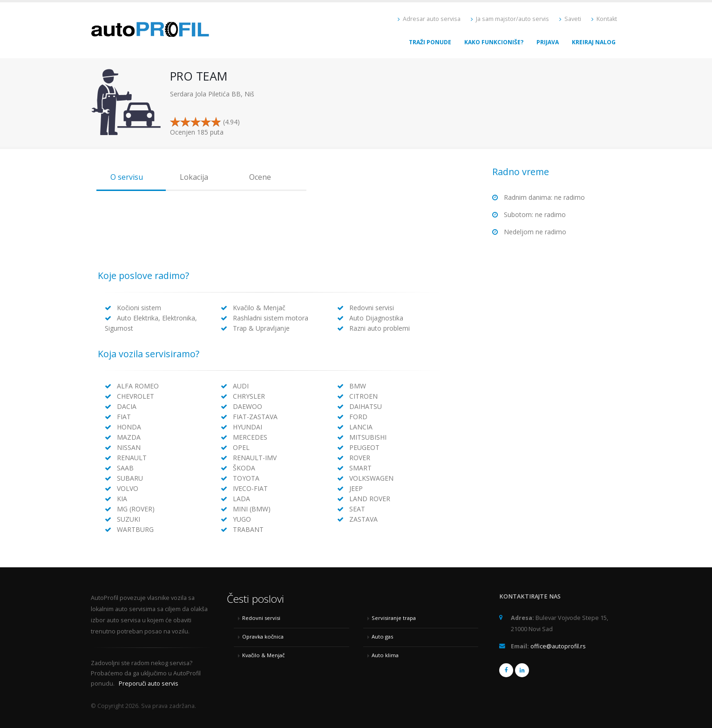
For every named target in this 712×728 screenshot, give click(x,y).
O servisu (127, 177)
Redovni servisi (261, 618)
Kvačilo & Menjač (263, 655)
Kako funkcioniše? (494, 42)
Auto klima (385, 655)
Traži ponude (430, 42)
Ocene (260, 177)
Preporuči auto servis (149, 684)
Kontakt (604, 19)
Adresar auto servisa (429, 19)
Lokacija (194, 177)
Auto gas (382, 636)
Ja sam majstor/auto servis (510, 19)
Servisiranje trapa (394, 618)
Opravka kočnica (263, 636)
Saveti (570, 19)
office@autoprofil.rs (558, 646)
